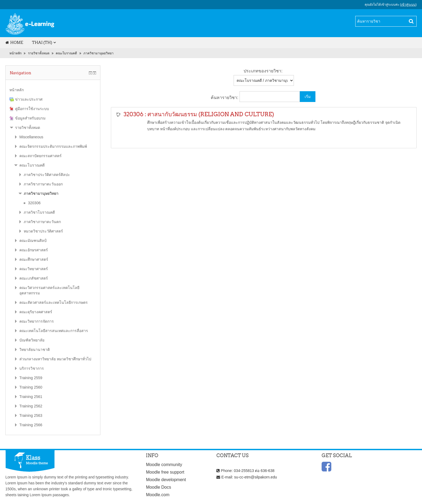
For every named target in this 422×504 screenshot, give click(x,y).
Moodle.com (158, 495)
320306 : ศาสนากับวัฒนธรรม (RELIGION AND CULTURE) (199, 114)
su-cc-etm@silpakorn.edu (256, 477)
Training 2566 (31, 425)
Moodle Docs (158, 487)
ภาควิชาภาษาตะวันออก (43, 184)
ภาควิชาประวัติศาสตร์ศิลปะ (47, 175)
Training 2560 (31, 387)
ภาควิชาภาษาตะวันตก (42, 222)
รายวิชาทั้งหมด (39, 53)
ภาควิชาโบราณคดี (39, 212)
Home (14, 43)
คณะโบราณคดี (66, 53)
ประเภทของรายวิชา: (263, 71)
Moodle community (164, 465)
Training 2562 (31, 406)
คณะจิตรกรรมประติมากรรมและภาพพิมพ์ (53, 146)
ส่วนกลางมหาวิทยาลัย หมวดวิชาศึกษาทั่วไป (55, 359)
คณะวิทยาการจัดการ (37, 321)
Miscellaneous (31, 137)
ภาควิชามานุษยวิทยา (99, 53)
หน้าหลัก (15, 53)
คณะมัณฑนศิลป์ (33, 241)
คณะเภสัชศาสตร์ (34, 278)
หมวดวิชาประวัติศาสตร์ (43, 231)
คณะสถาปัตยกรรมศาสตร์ (41, 156)
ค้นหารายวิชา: (225, 98)
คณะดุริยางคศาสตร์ (36, 312)
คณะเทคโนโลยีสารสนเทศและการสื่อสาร (54, 331)
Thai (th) (42, 43)
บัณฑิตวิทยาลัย (32, 340)
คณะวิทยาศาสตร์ (34, 269)
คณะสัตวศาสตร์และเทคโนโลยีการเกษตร (54, 302)
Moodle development (166, 480)
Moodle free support (165, 472)
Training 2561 (31, 397)
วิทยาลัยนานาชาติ (35, 350)
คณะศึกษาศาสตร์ (34, 259)
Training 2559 (31, 378)
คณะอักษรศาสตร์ (34, 250)
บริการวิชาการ (32, 368)
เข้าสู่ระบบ (408, 5)
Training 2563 (31, 415)
